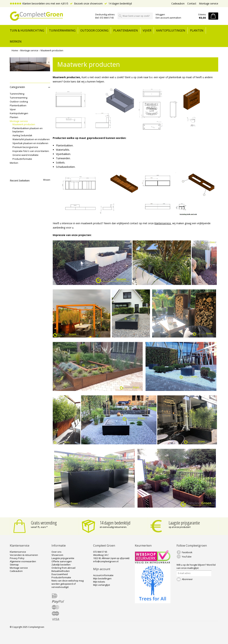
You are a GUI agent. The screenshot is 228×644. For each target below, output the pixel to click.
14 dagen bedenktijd (118, 3)
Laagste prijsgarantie (184, 523)
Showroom (57, 555)
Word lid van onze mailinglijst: (196, 566)
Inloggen (160, 14)
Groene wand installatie (25, 155)
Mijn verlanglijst (102, 585)
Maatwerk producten (52, 50)
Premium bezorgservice (25, 147)
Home (15, 50)
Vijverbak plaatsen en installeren (30, 143)
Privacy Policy (17, 558)
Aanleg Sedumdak (22, 135)
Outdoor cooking (94, 30)
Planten (197, 30)
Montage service (209, 3)
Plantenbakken (126, 30)
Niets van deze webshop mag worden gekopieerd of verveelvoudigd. (68, 584)
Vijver (147, 30)
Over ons (56, 552)
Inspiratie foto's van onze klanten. (31, 151)
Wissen (47, 180)
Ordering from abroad (63, 568)
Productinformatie (22, 159)
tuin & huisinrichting (27, 30)
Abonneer (187, 579)
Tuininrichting (17, 94)
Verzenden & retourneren (24, 555)
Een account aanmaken (168, 18)
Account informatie (103, 575)
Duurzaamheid (60, 574)
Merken (16, 41)
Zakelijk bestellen (61, 565)
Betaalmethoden (61, 571)
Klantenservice (18, 552)
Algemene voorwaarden (23, 561)
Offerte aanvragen (62, 561)
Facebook (187, 552)
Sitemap (14, 565)
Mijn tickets (99, 582)
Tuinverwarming (62, 30)
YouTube (187, 557)
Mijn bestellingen (102, 578)
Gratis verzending (44, 523)
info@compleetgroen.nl (106, 561)
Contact (192, 3)
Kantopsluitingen (171, 30)
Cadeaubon (178, 3)
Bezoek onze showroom (86, 3)
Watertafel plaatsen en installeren (31, 139)
